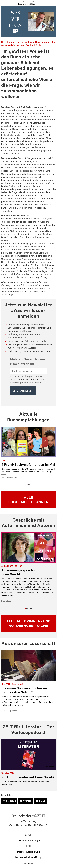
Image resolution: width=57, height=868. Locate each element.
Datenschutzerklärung (29, 379)
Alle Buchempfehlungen (29, 500)
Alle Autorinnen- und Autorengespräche (28, 623)
